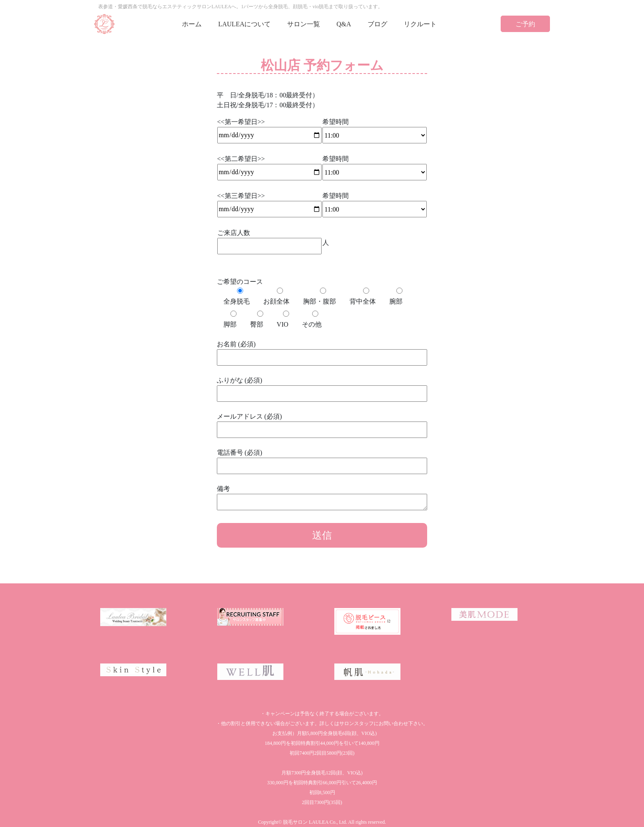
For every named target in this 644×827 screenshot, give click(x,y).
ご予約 (525, 24)
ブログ (377, 24)
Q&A (344, 24)
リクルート (420, 24)
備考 (322, 498)
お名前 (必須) (322, 351)
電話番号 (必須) (322, 459)
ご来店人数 (269, 239)
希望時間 (375, 129)
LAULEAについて (244, 24)
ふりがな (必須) (322, 387)
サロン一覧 (304, 24)
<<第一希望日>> (269, 128)
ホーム (192, 24)
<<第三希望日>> (269, 202)
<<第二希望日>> (269, 165)
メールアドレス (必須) (322, 423)
